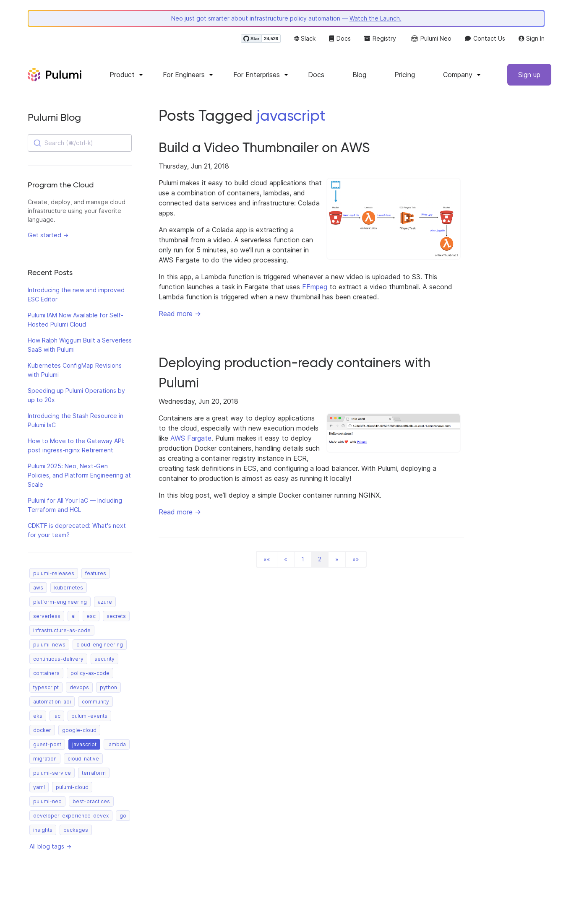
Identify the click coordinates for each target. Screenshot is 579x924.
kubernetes (69, 588)
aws (38, 588)
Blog (359, 75)
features (96, 573)
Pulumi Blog (54, 117)
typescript (46, 687)
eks (38, 716)
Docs (340, 38)
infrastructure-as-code (62, 630)
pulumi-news (49, 645)
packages (76, 830)
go (123, 816)
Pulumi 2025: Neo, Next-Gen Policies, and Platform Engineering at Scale (79, 475)
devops (79, 687)
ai (73, 616)
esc (91, 616)
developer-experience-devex (71, 816)
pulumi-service (52, 773)
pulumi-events (89, 716)
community (95, 702)
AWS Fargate (191, 438)
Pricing (405, 75)
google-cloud (79, 730)
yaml (39, 787)
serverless (47, 616)
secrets (116, 616)
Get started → (48, 235)
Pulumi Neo (430, 39)
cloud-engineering (100, 645)
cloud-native (83, 759)
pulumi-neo (47, 801)
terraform (94, 773)
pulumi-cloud (72, 787)
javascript (84, 744)
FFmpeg (315, 287)
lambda (117, 744)
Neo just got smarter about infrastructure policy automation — (286, 18)
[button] (267, 559)
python (108, 687)
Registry (380, 38)
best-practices (91, 801)
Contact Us (485, 38)
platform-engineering (60, 602)
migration (45, 759)
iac (57, 716)
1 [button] (303, 559)
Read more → (180, 314)
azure (105, 602)
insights (43, 830)
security (104, 659)
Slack (305, 38)
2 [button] (320, 559)
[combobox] (80, 143)
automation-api (52, 702)
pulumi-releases (54, 573)
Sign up (529, 75)
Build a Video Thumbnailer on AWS (264, 148)
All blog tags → (50, 846)
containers (46, 673)
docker (42, 730)
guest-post (47, 744)
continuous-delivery (58, 659)
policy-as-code (90, 673)
